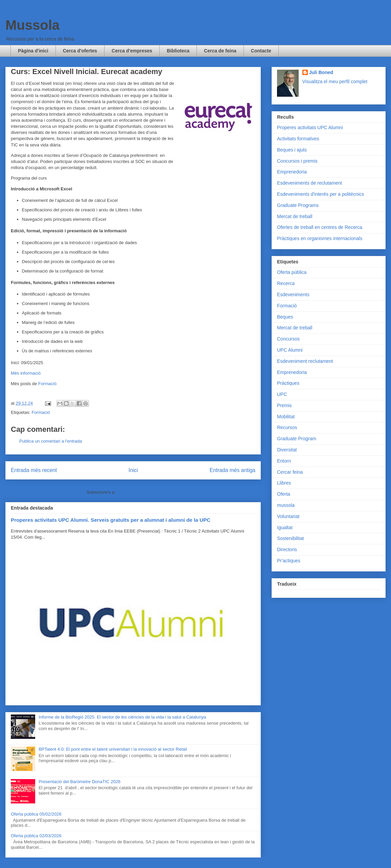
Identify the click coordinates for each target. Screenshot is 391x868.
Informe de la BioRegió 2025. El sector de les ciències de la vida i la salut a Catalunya (122, 717)
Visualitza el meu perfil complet (335, 81)
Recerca (286, 283)
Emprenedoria (292, 172)
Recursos (287, 427)
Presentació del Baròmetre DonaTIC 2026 (79, 782)
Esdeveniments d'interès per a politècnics (320, 194)
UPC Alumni (290, 350)
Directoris (287, 549)
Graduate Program (297, 439)
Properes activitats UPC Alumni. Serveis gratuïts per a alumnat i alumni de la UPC (111, 520)
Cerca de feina (220, 51)
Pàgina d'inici (33, 51)
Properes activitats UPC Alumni (310, 127)
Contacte (261, 51)
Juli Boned (321, 72)
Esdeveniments (293, 295)
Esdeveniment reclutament (305, 361)
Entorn (284, 461)
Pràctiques (288, 383)
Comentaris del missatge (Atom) (148, 492)
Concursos (288, 339)
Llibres (284, 483)
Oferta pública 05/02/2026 (36, 814)
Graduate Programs (298, 205)
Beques (285, 317)
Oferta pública (292, 272)
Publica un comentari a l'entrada (51, 441)
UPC (282, 394)
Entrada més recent (34, 470)
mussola (286, 505)
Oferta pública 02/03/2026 (36, 836)
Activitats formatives (298, 139)
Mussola (32, 25)
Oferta (284, 494)
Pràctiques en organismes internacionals (320, 238)
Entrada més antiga (233, 470)
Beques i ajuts (292, 150)
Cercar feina (290, 472)
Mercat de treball (295, 216)
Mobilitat (286, 417)
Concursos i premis (297, 161)
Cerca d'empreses (132, 51)
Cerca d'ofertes (80, 51)
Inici (133, 470)
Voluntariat (288, 516)
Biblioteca (178, 51)
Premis (284, 405)
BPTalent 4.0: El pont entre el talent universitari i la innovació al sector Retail (113, 749)
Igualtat (285, 527)
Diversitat (287, 450)
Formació (47, 384)
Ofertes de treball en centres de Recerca (320, 227)
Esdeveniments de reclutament (309, 183)
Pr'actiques (289, 561)
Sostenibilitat (290, 538)
